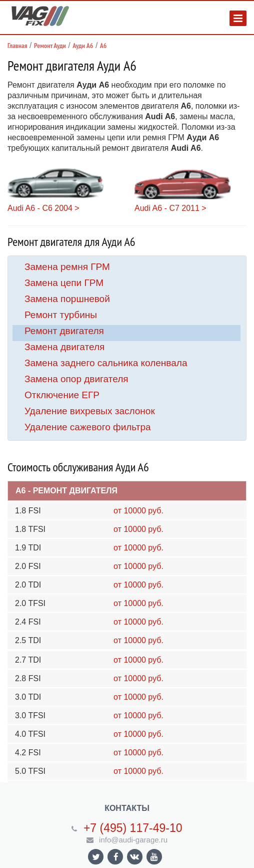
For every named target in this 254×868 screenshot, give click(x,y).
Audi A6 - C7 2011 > (170, 208)
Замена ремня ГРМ (67, 267)
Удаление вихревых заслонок (90, 411)
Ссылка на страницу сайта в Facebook (116, 857)
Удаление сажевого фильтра (88, 427)
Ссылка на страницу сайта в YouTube (154, 857)
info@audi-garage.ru (133, 840)
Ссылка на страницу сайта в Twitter (96, 857)
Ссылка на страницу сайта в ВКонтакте (134, 856)
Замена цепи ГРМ (64, 283)
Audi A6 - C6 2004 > (43, 208)
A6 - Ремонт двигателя (66, 491)
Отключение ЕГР (62, 395)
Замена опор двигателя (76, 379)
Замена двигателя (64, 347)
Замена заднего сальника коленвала (106, 363)
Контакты (127, 808)
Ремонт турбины (61, 315)
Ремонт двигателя (64, 331)
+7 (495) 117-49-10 (133, 828)
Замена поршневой (67, 299)
